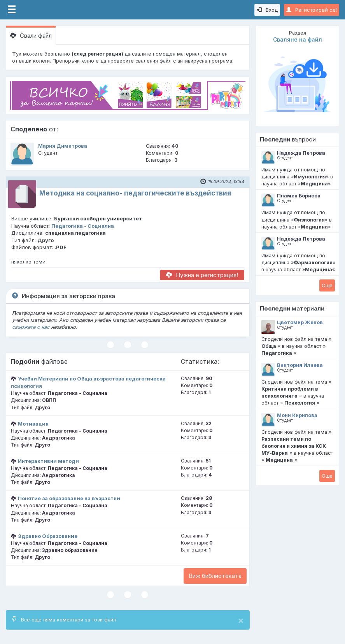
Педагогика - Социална (83, 226)
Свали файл (31, 36)
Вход (267, 10)
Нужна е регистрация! (202, 275)
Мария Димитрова (63, 146)
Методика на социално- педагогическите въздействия (135, 193)
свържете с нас (31, 327)
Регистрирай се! (312, 10)
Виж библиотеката (215, 576)
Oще (327, 285)
